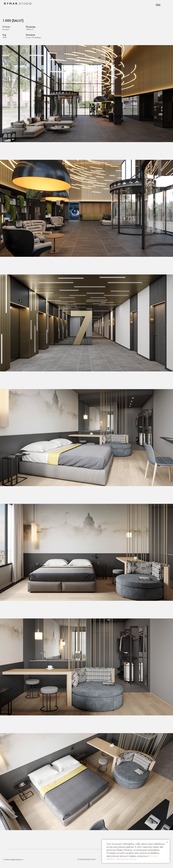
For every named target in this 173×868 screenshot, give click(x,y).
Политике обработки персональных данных (132, 857)
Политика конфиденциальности (13, 859)
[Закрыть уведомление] (167, 842)
